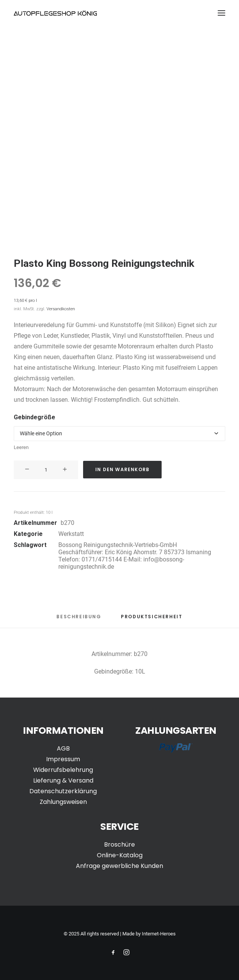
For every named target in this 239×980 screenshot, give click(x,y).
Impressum (63, 759)
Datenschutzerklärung (63, 791)
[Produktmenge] (46, 470)
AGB (63, 748)
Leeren (21, 447)
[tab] (152, 620)
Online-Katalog (120, 855)
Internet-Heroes (159, 934)
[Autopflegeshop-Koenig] (55, 13)
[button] (221, 13)
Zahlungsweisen (63, 802)
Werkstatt (71, 534)
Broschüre (119, 844)
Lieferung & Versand (63, 780)
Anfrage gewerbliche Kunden (119, 866)
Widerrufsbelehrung (63, 770)
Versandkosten (61, 309)
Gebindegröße (34, 417)
